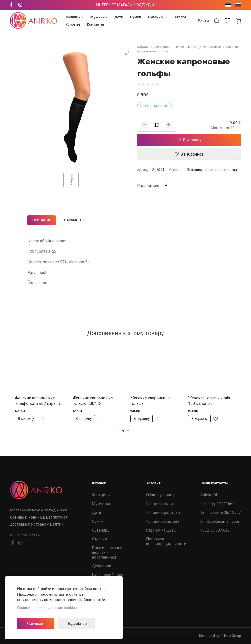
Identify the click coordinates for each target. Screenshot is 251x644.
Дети (96, 513)
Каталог (143, 47)
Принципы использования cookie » (47, 608)
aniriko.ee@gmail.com (220, 521)
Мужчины (101, 504)
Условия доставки (163, 513)
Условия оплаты (161, 504)
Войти (203, 21)
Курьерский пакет (108, 575)
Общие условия (160, 495)
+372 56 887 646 (215, 530)
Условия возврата (163, 521)
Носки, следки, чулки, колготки (198, 47)
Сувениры (101, 530)
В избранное (189, 154)
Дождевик (101, 566)
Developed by (220, 636)
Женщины (162, 47)
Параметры (75, 220)
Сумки (98, 521)
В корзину (189, 140)
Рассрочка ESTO (161, 530)
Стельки (100, 539)
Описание (42, 220)
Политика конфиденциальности (166, 541)
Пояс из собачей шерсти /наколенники (107, 553)
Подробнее (77, 624)
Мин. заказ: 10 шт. (226, 128)
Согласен (36, 624)
